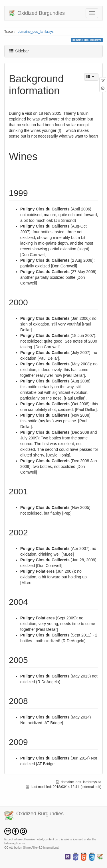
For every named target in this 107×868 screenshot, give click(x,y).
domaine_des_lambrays (36, 32)
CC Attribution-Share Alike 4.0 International (32, 848)
